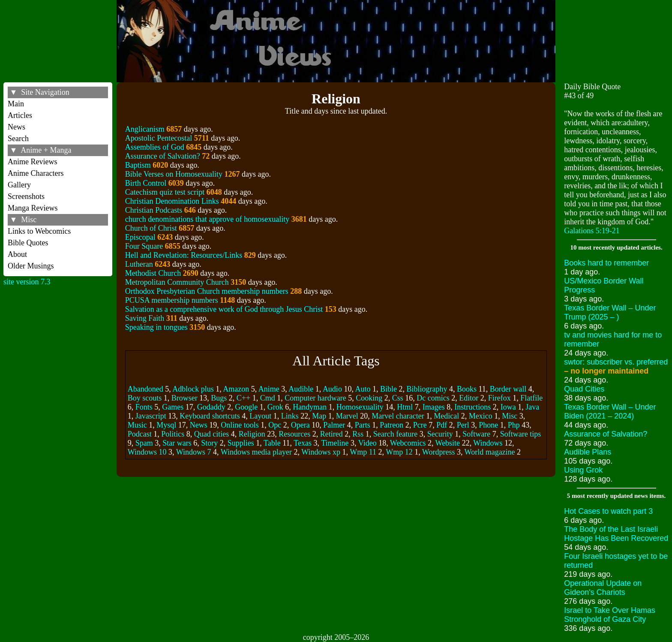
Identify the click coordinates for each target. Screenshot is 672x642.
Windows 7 (194, 452)
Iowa (508, 407)
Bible (388, 389)
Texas (303, 443)
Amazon (236, 389)
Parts (363, 425)
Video (367, 443)
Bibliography (427, 389)
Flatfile (531, 398)
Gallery (19, 185)
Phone (488, 425)
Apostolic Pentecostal (159, 138)
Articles (20, 115)
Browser (184, 398)
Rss (358, 434)
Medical (446, 416)
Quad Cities (584, 389)
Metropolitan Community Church (177, 282)
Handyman (310, 407)
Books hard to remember (606, 263)
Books (467, 389)
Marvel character (398, 416)
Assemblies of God (155, 147)
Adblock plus (193, 389)
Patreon (391, 425)
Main (16, 104)
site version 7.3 (27, 282)
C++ (243, 398)
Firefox (499, 398)
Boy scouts (145, 398)
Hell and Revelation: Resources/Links (184, 255)
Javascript (151, 416)
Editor (469, 398)
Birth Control (146, 183)
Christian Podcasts (154, 210)
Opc (275, 425)
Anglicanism (145, 129)
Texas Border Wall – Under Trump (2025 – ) (610, 312)
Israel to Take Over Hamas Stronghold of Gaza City (610, 615)
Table (272, 443)
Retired (331, 434)
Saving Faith (145, 318)
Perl (463, 425)
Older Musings (31, 266)
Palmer (334, 425)
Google (246, 407)
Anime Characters (36, 173)
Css (398, 398)
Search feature (395, 434)
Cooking (369, 398)
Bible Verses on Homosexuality (174, 174)
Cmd (268, 398)
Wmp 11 (363, 452)
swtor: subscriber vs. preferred (616, 366)
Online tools (240, 425)
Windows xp (321, 452)
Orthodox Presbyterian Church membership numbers (207, 291)
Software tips (520, 434)
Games (173, 407)
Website (448, 443)
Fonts (144, 407)
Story (209, 443)
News (16, 127)
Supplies (241, 443)
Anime (269, 389)
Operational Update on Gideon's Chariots (603, 588)
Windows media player (256, 452)
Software (476, 434)
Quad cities (211, 434)
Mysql (166, 425)
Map (319, 416)
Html (405, 407)
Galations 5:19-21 (592, 231)
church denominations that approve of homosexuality (207, 219)
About (17, 254)
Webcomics (408, 443)
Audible (301, 389)
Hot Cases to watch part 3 (608, 511)
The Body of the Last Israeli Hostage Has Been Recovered (616, 534)
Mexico (481, 416)
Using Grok (583, 470)
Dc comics (433, 398)
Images (434, 407)
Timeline (335, 443)
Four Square (144, 246)
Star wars (177, 443)
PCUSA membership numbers (172, 300)
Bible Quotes (28, 243)
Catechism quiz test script (165, 192)
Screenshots (26, 196)
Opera (300, 425)
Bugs (219, 398)
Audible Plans (588, 452)
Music (137, 425)
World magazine (490, 452)
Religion (252, 434)
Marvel (347, 416)
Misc (510, 416)
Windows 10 (147, 452)
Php (514, 425)
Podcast (140, 434)
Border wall (508, 389)
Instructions (472, 407)
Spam (144, 443)
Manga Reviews (33, 208)
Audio (332, 389)
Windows (488, 443)
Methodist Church (153, 273)
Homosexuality (360, 407)
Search (18, 139)
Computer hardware (315, 398)
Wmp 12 (399, 452)
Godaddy (211, 407)
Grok (275, 407)
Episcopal (140, 237)
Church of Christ (151, 228)
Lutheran (139, 264)
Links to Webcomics (39, 231)
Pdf (442, 425)
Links (290, 416)
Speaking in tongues (156, 327)
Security (440, 434)
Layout (260, 416)
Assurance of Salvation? (163, 156)
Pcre (420, 425)
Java (532, 407)
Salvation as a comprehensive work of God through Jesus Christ (224, 309)
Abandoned (145, 389)
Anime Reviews (32, 162)
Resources (294, 434)
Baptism (138, 165)
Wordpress (439, 452)
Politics (173, 434)
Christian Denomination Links (172, 201)
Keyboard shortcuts (210, 416)
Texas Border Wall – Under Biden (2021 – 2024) (610, 411)
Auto (363, 389)
